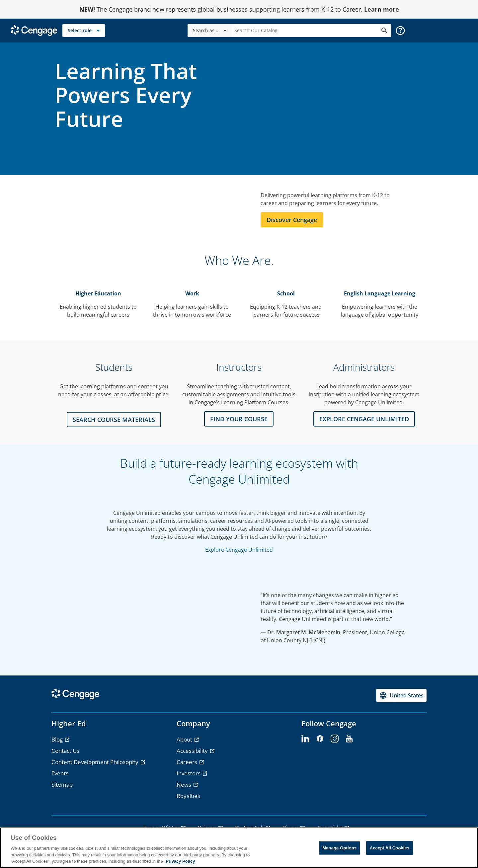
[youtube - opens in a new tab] (349, 739)
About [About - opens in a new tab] (185, 739)
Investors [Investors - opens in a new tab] (189, 773)
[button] (400, 31)
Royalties (188, 796)
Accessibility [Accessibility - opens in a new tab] (193, 751)
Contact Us (65, 751)
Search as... (211, 31)
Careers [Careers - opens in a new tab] (188, 762)
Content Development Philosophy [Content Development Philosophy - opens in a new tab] (96, 762)
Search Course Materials (114, 420)
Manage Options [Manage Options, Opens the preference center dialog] (339, 848)
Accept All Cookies (390, 848)
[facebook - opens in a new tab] (320, 739)
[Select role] (84, 31)
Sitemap (62, 785)
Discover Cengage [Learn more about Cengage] (292, 220)
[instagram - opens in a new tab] (335, 739)
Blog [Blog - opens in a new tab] (58, 739)
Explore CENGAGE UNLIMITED (364, 419)
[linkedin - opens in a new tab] (305, 739)
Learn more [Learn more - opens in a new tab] (382, 9)
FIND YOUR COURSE (239, 419)
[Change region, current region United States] (401, 695)
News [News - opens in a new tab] (185, 785)
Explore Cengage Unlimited (239, 550)
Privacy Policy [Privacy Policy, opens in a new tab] (180, 861)
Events (60, 773)
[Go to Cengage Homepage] (34, 30)
